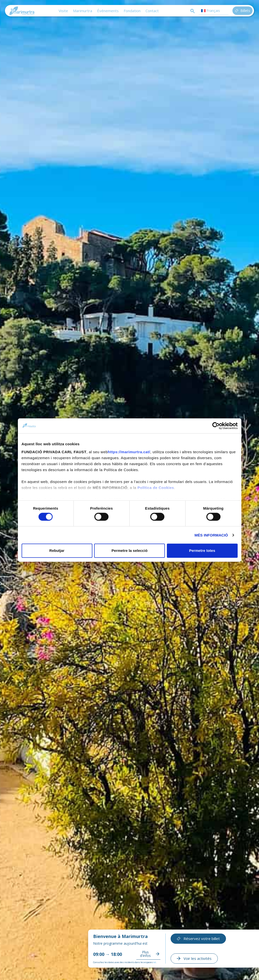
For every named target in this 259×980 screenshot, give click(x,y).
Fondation (132, 11)
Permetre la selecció (129, 551)
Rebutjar (57, 551)
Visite (63, 11)
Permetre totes (202, 551)
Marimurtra (83, 11)
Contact (152, 11)
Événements (108, 11)
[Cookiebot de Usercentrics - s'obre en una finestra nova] (216, 426)
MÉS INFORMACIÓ (211, 535)
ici (155, 962)
